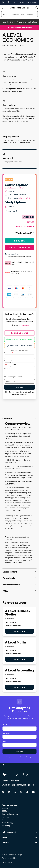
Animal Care (21, 22)
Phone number (10, 361)
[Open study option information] (14, 207)
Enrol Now (19, 241)
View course (19, 631)
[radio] (6, 191)
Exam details (19, 578)
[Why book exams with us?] (14, 188)
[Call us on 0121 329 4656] (3, 2)
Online (10, 207)
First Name (7, 725)
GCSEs (13, 22)
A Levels (6, 22)
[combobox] (19, 381)
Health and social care (10, 814)
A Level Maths (16, 526)
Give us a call (19, 333)
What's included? (25, 233)
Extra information (19, 585)
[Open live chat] (14, 2)
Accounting (6, 826)
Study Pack (11, 211)
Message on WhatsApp (20, 339)
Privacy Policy (7, 862)
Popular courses (19, 805)
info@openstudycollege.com (21, 785)
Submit (19, 387)
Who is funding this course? (13, 377)
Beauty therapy (7, 823)
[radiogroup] (19, 195)
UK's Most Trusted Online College (19, 27)
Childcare (5, 820)
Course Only (12, 191)
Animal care (6, 817)
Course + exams (19, 198)
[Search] (20, 14)
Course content (19, 572)
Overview (19, 419)
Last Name (7, 733)
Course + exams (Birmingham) (17, 195)
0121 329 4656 (24, 325)
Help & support (19, 832)
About (19, 837)
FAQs (19, 591)
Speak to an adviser (19, 248)
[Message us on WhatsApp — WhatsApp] (9, 2)
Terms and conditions (9, 858)
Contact (19, 842)
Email (7, 369)
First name (8, 353)
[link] (19, 622)
